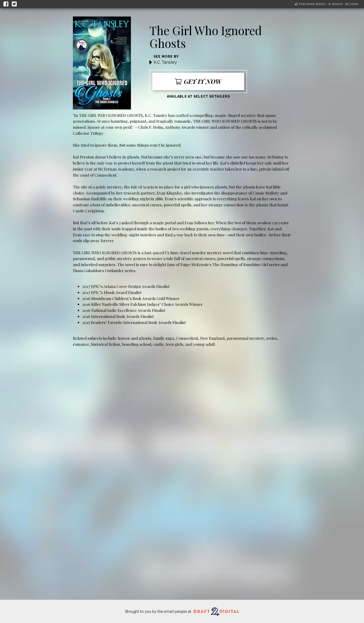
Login (352, 4)
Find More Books (310, 4)
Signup (335, 4)
